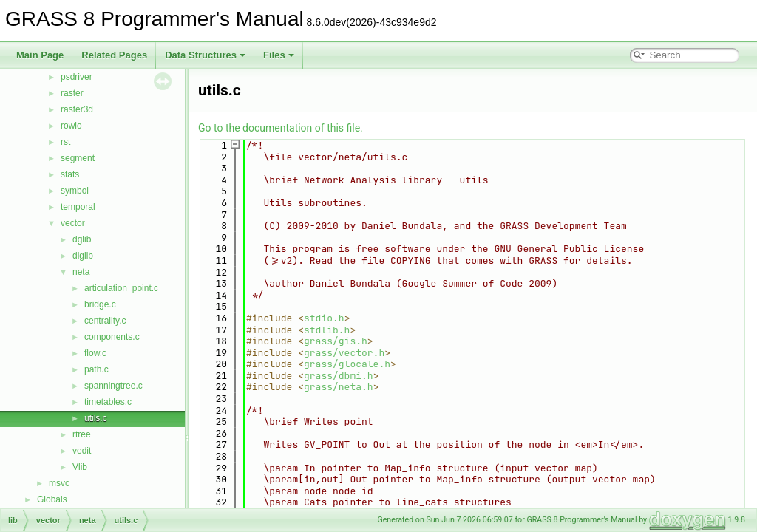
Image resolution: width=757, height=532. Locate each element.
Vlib (80, 467)
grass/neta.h (339, 387)
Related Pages (114, 55)
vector (73, 223)
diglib (83, 256)
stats (70, 174)
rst (65, 142)
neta (81, 272)
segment (78, 158)
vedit (82, 451)
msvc (59, 483)
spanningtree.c (113, 386)
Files (279, 55)
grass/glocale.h (347, 364)
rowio (71, 126)
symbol (75, 191)
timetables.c (108, 402)
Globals (52, 499)
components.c (112, 337)
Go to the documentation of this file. (281, 128)
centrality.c (105, 321)
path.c (96, 369)
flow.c (95, 353)
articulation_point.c (121, 288)
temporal (78, 207)
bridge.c (100, 304)
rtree (82, 434)
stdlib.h (327, 330)
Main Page (40, 55)
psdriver (77, 77)
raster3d (77, 109)
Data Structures (205, 55)
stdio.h (324, 318)
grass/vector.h (344, 353)
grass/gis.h (336, 341)
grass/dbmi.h (339, 376)
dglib (82, 239)
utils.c (96, 418)
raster (72, 93)
